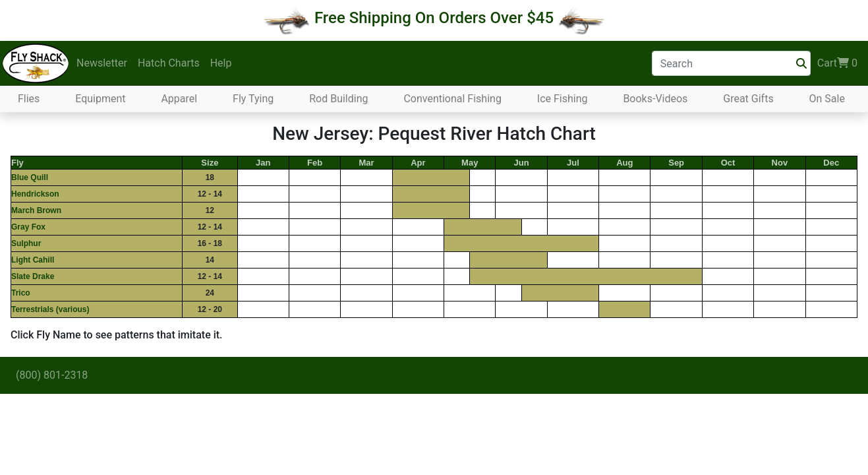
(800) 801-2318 (52, 375)
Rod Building (338, 99)
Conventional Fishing (452, 99)
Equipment (100, 99)
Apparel (179, 99)
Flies (29, 99)
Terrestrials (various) (50, 309)
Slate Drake (33, 276)
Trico (21, 293)
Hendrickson (35, 194)
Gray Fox (28, 227)
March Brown (36, 210)
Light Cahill (33, 260)
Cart (837, 63)
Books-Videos (655, 99)
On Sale (827, 99)
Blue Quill (30, 177)
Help (221, 63)
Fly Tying (253, 99)
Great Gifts (748, 99)
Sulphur (26, 243)
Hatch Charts (169, 63)
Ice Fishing (563, 99)
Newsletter (102, 63)
